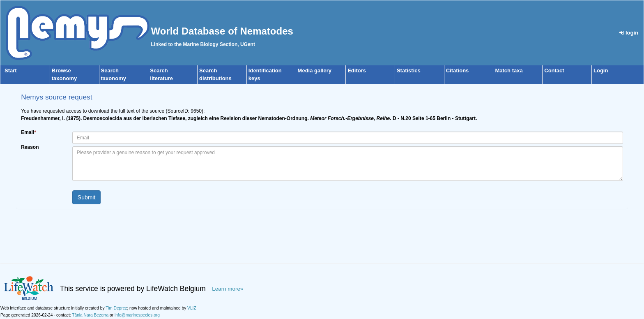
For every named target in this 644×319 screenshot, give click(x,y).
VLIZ (192, 308)
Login (601, 71)
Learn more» (228, 289)
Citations (458, 71)
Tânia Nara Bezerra (90, 315)
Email (29, 132)
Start (11, 71)
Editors (357, 71)
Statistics (409, 71)
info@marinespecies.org (137, 315)
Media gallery (315, 71)
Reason (30, 147)
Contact (554, 71)
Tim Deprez (116, 308)
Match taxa (509, 71)
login (629, 33)
